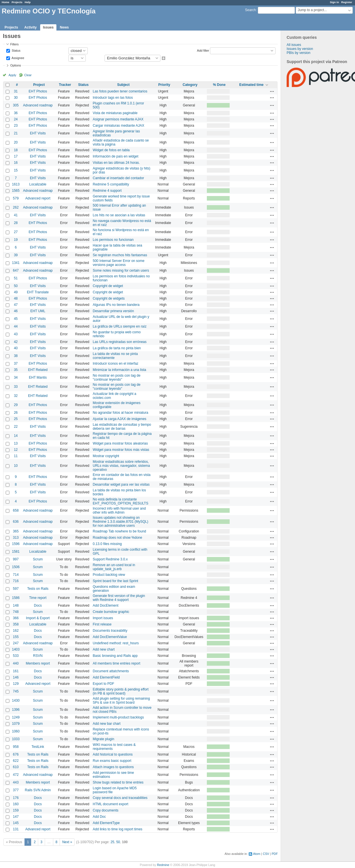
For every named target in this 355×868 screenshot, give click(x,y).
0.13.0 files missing (107, 544)
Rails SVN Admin (38, 790)
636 (16, 522)
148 (16, 605)
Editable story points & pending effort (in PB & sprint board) (121, 691)
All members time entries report (117, 663)
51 (16, 278)
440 (16, 663)
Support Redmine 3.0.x (110, 559)
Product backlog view (109, 575)
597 (16, 589)
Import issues (103, 618)
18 (16, 150)
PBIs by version (298, 53)
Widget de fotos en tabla (111, 150)
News (64, 27)
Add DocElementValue (110, 637)
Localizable (38, 184)
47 (16, 305)
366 (16, 618)
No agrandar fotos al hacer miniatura (121, 413)
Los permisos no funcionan (113, 240)
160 (16, 804)
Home (6, 2)
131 (16, 829)
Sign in (334, 2)
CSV (266, 854)
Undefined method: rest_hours (116, 643)
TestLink (38, 747)
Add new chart (104, 649)
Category (190, 85)
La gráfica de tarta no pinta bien (117, 348)
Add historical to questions (113, 754)
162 (16, 631)
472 (16, 775)
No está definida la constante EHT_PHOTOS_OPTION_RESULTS (121, 501)
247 (16, 643)
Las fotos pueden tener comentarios (120, 91)
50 (16, 286)
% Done (219, 85)
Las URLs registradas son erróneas (120, 342)
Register (347, 2)
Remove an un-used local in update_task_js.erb (114, 567)
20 (16, 142)
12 (16, 450)
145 (16, 823)
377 (16, 790)
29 (16, 405)
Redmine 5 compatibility (111, 184)
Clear (28, 75)
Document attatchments (111, 671)
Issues (48, 27)
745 (16, 691)
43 (16, 334)
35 (16, 370)
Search (250, 10)
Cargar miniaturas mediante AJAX (119, 126)
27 (16, 232)
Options (16, 65)
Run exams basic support (112, 761)
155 (16, 637)
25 (16, 419)
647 (16, 271)
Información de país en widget (116, 156)
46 (16, 311)
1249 (16, 717)
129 (16, 684)
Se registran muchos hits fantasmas (120, 255)
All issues (294, 45)
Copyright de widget (108, 286)
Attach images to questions (113, 767)
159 (16, 810)
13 (16, 443)
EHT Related (38, 370)
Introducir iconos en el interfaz (116, 364)
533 (16, 656)
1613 (16, 184)
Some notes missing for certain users (121, 271)
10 (16, 466)
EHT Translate (38, 292)
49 (16, 292)
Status (16, 50)
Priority (164, 85)
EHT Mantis (38, 378)
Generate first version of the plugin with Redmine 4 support (119, 598)
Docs (38, 605)
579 (16, 198)
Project (39, 85)
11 (16, 456)
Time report (38, 598)
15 (16, 170)
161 (16, 671)
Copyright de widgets (109, 298)
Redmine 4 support (107, 191)
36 (16, 113)
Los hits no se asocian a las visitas (119, 215)
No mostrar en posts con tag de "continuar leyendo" (117, 378)
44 (16, 326)
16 (16, 163)
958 (16, 747)
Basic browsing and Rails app (115, 656)
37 (16, 364)
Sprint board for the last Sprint (116, 581)
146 (16, 677)
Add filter (203, 50)
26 (16, 413)
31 (16, 91)
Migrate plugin (104, 739)
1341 (16, 263)
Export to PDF (104, 684)
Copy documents (106, 810)
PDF (275, 854)
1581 (16, 552)
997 (16, 559)
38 (16, 356)
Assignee (18, 58)
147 (16, 817)
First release (102, 624)
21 (16, 133)
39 (16, 255)
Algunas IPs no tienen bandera (116, 305)
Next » (67, 842)
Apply (12, 75)
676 (16, 754)
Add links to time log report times (118, 829)
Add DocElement (106, 605)
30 (16, 98)
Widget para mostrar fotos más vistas (121, 450)
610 (16, 767)
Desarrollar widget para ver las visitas (121, 485)
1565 (16, 191)
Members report (38, 663)
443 (16, 782)
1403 (16, 649)
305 (16, 105)
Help (28, 2)
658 (16, 510)
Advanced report (38, 198)
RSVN (38, 656)
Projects (17, 2)
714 (16, 575)
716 (16, 581)
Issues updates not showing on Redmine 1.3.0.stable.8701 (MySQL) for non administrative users (121, 522)
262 (16, 207)
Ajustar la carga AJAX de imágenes (120, 419)
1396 (16, 710)
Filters (14, 44)
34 (16, 378)
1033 (16, 739)
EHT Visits (38, 133)
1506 (16, 567)
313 (16, 538)
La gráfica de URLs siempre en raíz (120, 326)
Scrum (38, 559)
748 (16, 612)
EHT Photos (38, 91)
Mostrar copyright (106, 456)
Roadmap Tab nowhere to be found (120, 531)
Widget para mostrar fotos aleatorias (120, 443)
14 (16, 436)
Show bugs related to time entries (118, 782)
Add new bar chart (107, 724)
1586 (16, 598)
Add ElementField (106, 677)
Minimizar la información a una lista (120, 370)
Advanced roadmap (38, 105)
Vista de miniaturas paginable (115, 113)
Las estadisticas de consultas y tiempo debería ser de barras (122, 427)
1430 (16, 701)
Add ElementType (106, 823)
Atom (257, 854)
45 (16, 319)
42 (16, 342)
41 (16, 215)
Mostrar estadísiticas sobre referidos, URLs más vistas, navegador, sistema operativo (122, 466)
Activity (30, 27)
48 (16, 298)
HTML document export (111, 804)
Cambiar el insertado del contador (119, 178)
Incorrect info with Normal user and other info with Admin (119, 510)
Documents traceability (110, 631)
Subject (123, 85)
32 (16, 396)
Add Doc (99, 817)
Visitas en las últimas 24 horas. (116, 163)
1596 (16, 544)
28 (16, 223)
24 (16, 119)
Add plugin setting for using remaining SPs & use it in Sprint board (122, 701)
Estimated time (251, 85)
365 (16, 531)
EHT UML (38, 311)
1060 (16, 731)
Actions (272, 91)
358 (16, 624)
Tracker (65, 85)
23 (16, 126)
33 (16, 387)
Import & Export (38, 618)
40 (16, 348)
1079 (16, 724)
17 (16, 156)
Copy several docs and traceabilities (120, 798)
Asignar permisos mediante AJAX (118, 119)
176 (16, 798)
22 (16, 427)
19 (16, 240)
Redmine (163, 865)
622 (16, 761)
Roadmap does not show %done (118, 538)
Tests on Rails (38, 589)
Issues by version (300, 49)
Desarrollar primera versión (114, 311)
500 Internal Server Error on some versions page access (119, 263)
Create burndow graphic (111, 612)
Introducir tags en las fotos (113, 98)
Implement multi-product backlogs (118, 717)
